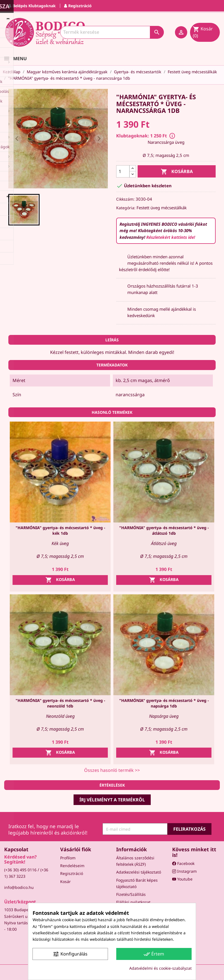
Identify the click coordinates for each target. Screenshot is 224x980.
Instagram (184, 871)
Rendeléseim (72, 866)
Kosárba (177, 172)
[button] (24, 210)
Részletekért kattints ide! (171, 237)
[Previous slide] (17, 139)
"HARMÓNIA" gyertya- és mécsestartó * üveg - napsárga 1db (164, 703)
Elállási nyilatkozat (133, 902)
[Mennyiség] (123, 171)
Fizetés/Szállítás (131, 894)
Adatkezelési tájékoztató (139, 872)
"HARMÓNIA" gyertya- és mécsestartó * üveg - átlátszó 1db (164, 530)
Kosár (65, 881)
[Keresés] (112, 32)
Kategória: (126, 208)
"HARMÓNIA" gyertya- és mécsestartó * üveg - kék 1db (60, 530)
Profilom (68, 858)
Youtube (182, 879)
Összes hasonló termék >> (112, 770)
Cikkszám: (125, 199)
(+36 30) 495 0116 (20, 870)
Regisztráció (72, 873)
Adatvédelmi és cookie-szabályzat (160, 968)
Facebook (183, 863)
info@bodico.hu (19, 887)
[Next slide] (99, 139)
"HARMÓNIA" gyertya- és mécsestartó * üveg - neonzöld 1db (60, 703)
